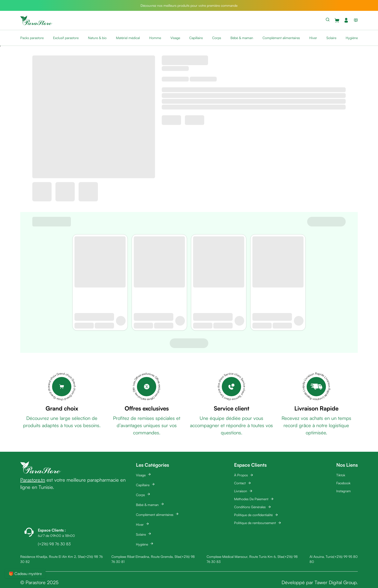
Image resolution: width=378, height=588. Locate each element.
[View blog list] (355, 20)
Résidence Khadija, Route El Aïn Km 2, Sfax (52, 557)
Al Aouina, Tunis (321, 557)
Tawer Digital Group (336, 582)
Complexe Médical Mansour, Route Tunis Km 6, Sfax (245, 557)
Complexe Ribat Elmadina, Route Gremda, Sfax (146, 557)
